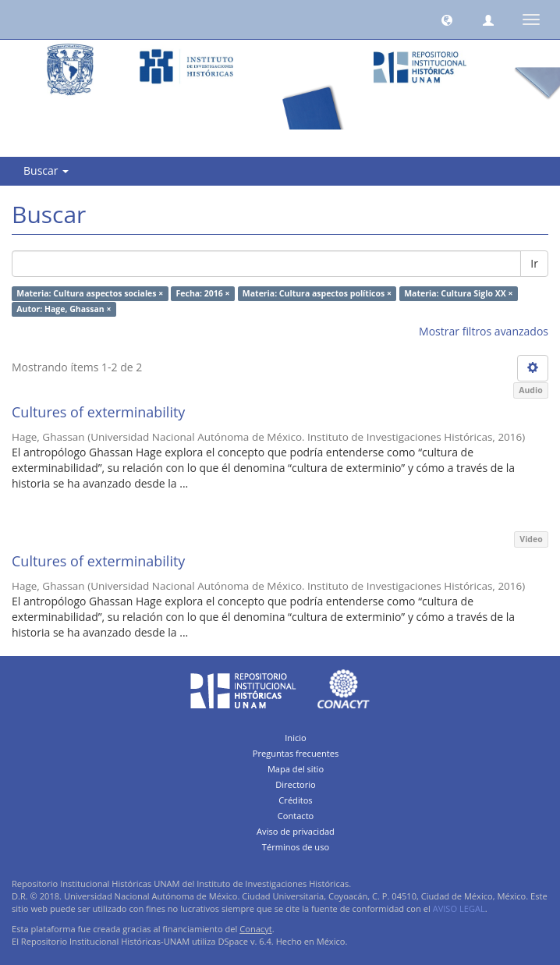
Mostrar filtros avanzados (484, 331)
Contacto (296, 816)
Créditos (295, 800)
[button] (447, 20)
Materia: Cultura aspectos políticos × (317, 293)
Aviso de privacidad (296, 831)
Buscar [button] (46, 170)
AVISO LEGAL (459, 908)
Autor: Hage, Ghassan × (64, 309)
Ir (534, 263)
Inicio (296, 738)
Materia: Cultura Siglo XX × (458, 293)
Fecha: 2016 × (203, 293)
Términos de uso (296, 847)
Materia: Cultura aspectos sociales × (90, 293)
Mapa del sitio (296, 769)
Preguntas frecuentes (296, 753)
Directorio (296, 784)
